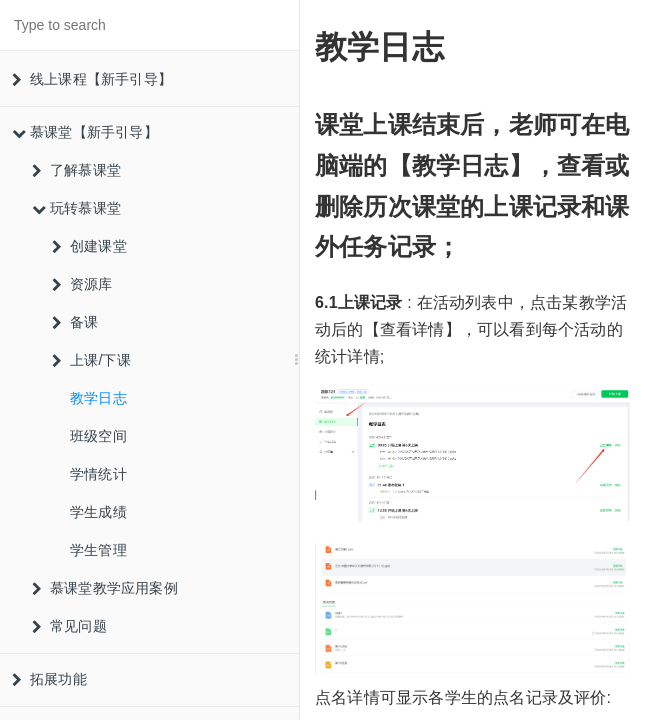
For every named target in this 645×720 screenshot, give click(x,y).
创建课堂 (89, 246)
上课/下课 (91, 360)
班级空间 (98, 436)
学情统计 (98, 474)
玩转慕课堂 (76, 208)
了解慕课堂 (76, 170)
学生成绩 (98, 512)
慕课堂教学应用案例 (105, 588)
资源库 (82, 284)
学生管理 (98, 550)
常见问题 (69, 626)
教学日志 (98, 398)
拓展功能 (49, 679)
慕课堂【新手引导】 (85, 132)
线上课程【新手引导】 (92, 79)
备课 (75, 322)
